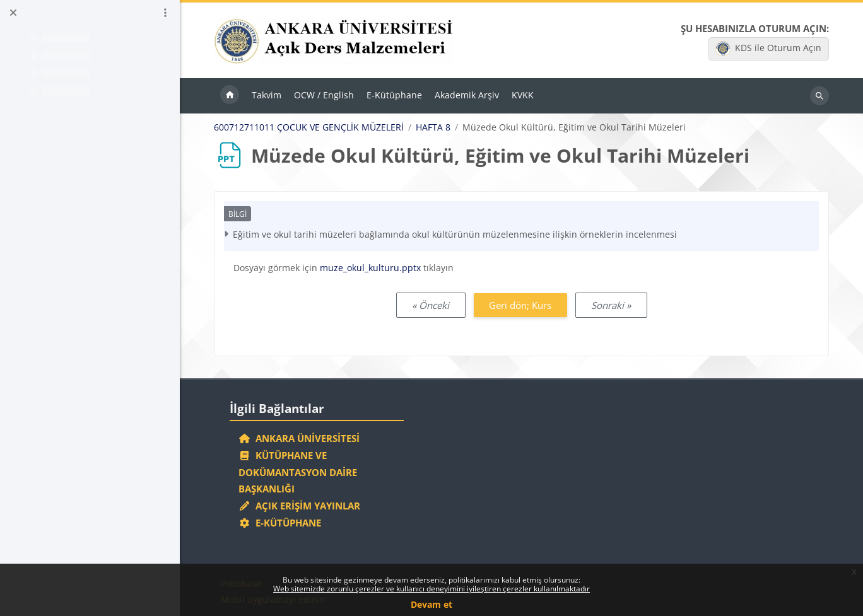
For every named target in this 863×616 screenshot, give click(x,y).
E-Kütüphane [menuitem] (394, 95)
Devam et (432, 604)
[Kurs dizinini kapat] (13, 13)
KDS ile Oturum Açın (768, 49)
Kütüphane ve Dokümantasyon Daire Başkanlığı (298, 472)
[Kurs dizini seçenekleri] (165, 13)
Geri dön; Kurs (520, 305)
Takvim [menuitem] (267, 95)
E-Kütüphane (280, 523)
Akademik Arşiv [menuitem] (467, 95)
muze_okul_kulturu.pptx (370, 268)
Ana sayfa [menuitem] (230, 96)
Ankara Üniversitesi (299, 438)
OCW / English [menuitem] (324, 95)
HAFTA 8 (433, 127)
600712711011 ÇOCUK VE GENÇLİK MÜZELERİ (309, 127)
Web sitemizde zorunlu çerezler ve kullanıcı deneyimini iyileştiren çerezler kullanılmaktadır (432, 589)
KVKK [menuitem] (523, 95)
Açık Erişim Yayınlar (301, 506)
